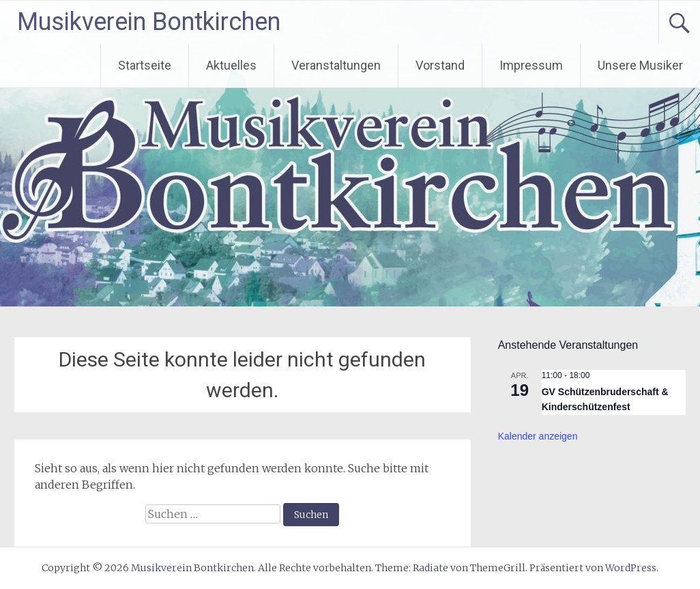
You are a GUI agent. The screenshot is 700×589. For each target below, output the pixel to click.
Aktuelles (231, 65)
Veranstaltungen (336, 65)
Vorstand (440, 65)
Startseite (145, 65)
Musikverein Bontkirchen (149, 22)
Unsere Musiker (640, 65)
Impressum (531, 65)
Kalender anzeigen (538, 436)
